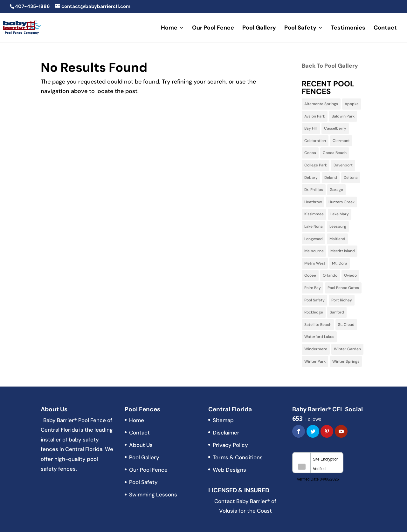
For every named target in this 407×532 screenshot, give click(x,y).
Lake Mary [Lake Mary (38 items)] (340, 214)
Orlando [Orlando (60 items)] (330, 275)
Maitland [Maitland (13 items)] (337, 239)
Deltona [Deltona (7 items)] (351, 178)
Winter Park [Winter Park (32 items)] (315, 361)
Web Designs (229, 470)
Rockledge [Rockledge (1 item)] (314, 312)
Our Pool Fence (213, 28)
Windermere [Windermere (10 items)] (316, 349)
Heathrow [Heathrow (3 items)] (313, 202)
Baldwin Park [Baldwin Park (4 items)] (343, 116)
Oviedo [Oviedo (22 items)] (350, 275)
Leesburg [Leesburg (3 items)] (338, 226)
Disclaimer (226, 433)
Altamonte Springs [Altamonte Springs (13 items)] (321, 104)
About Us (141, 445)
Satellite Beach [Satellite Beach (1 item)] (318, 325)
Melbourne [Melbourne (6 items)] (314, 251)
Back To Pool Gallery (330, 66)
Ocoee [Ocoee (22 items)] (310, 275)
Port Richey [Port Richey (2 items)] (342, 300)
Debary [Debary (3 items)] (311, 178)
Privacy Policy (230, 445)
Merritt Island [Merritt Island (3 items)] (343, 251)
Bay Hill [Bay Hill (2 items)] (311, 128)
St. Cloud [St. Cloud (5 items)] (346, 325)
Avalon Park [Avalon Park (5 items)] (315, 116)
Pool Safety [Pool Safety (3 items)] (314, 300)
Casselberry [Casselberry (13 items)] (335, 128)
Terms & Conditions (238, 457)
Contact (385, 28)
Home (169, 28)
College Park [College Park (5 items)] (316, 165)
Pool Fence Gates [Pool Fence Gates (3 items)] (343, 288)
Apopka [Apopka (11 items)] (352, 104)
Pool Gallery (259, 28)
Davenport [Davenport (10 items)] (343, 165)
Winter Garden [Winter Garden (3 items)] (347, 349)
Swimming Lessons (153, 495)
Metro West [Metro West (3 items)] (315, 263)
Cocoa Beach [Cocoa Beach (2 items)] (335, 153)
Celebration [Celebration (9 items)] (315, 141)
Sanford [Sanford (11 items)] (337, 312)
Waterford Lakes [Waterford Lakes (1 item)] (319, 337)
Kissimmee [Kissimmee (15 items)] (314, 214)
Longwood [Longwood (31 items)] (314, 239)
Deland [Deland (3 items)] (331, 178)
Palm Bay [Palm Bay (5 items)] (313, 288)
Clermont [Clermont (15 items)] (341, 141)
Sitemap (223, 420)
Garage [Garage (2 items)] (336, 190)
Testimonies (348, 28)
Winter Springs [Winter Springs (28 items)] (346, 361)
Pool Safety (300, 28)
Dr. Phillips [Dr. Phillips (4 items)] (314, 190)
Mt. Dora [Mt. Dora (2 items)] (340, 263)
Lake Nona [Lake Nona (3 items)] (314, 226)
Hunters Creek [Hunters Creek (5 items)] (341, 202)
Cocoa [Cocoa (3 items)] (310, 153)
